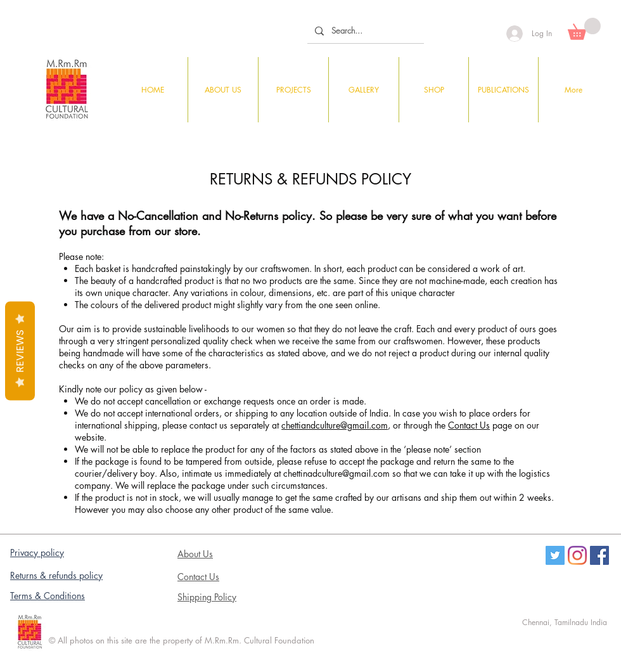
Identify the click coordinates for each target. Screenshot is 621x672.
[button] (584, 29)
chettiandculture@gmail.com (335, 425)
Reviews (20, 351)
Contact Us (469, 425)
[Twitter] (555, 555)
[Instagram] (577, 555)
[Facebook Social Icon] (599, 555)
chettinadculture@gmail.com (336, 473)
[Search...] (364, 31)
